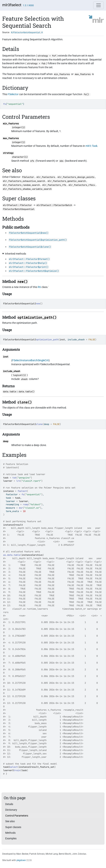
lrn (18, 481)
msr (21, 508)
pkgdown (21, 860)
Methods (10, 833)
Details (9, 804)
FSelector (13, 94)
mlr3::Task (91, 146)
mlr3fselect (12, 5)
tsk (14, 478)
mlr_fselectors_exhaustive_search (24, 181)
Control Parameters (17, 816)
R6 (39, 287)
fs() (86, 94)
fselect (22, 491)
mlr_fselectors (46, 177)
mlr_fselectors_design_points (76, 177)
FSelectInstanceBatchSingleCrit (30, 360)
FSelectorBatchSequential (19, 304)
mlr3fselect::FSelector (17, 205)
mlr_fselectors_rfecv (82, 185)
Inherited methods (15, 254)
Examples (11, 838)
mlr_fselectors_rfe (54, 185)
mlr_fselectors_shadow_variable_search (27, 189)
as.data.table (12, 555)
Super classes (13, 827)
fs (23, 494)
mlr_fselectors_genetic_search (67, 181)
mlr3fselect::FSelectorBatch (54, 205)
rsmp (26, 504)
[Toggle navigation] (98, 5)
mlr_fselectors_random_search (21, 185)
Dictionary (11, 810)
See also (10, 821)
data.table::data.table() (19, 392)
